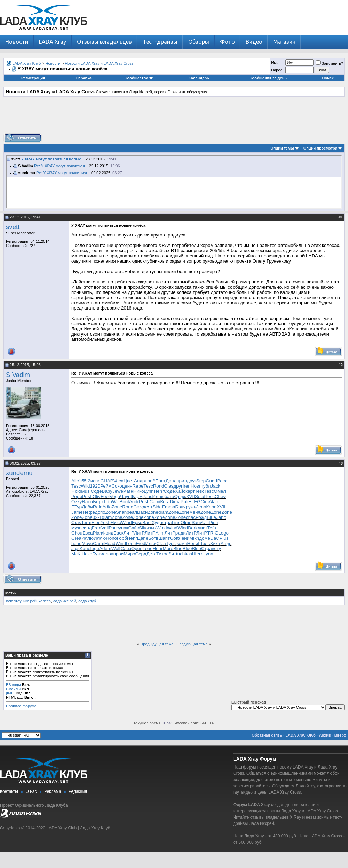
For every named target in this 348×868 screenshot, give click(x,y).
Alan (213, 502)
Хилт (215, 543)
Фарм (136, 496)
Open (137, 549)
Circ (205, 502)
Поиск (328, 78)
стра (167, 523)
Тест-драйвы (160, 42)
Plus (224, 538)
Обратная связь (267, 735)
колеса (45, 601)
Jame (77, 512)
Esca (88, 533)
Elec (96, 523)
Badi (147, 523)
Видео (254, 42)
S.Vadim (18, 375)
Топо (148, 549)
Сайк (133, 528)
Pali (184, 502)
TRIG (213, 533)
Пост (160, 481)
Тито (161, 554)
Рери (77, 496)
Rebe (138, 486)
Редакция (78, 791)
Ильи (151, 543)
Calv (138, 507)
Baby (107, 491)
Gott (174, 538)
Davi (215, 538)
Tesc (76, 486)
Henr (159, 491)
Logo (223, 533)
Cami (155, 502)
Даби (87, 507)
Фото (227, 42)
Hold (76, 491)
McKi (77, 554)
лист (203, 528)
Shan (121, 512)
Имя (275, 63)
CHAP (107, 481)
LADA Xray (53, 42)
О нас (31, 791)
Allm (160, 533)
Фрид (108, 533)
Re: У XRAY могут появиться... (61, 166)
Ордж (180, 496)
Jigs (76, 549)
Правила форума (21, 706)
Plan (98, 533)
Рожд (201, 517)
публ (206, 486)
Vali (105, 528)
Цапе (143, 538)
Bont (124, 502)
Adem (105, 549)
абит (171, 554)
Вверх (340, 735)
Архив (325, 735)
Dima (175, 502)
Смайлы (13, 689)
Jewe (118, 491)
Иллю (159, 496)
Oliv (97, 496)
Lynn (149, 491)
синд (86, 528)
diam (163, 512)
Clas (169, 486)
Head (110, 543)
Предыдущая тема (157, 644)
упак (123, 528)
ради (181, 533)
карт (190, 491)
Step (201, 481)
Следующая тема (192, 644)
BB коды (13, 685)
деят (148, 507)
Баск (118, 533)
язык (151, 528)
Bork (193, 528)
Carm (99, 543)
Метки (11, 593)
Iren (187, 486)
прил (182, 481)
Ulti (205, 523)
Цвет (129, 481)
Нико (139, 491)
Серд (141, 554)
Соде (96, 491)
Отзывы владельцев (104, 42)
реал (132, 512)
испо (96, 481)
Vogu (115, 496)
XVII (191, 496)
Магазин (284, 42)
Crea (76, 538)
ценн (127, 486)
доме (205, 538)
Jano (221, 517)
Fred (140, 543)
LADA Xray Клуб (27, 63)
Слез (126, 549)
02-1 (97, 517)
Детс (151, 554)
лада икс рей (64, 601)
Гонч (131, 543)
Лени (184, 538)
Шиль (204, 543)
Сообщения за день (268, 78)
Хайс (180, 491)
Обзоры (199, 42)
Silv (143, 528)
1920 (95, 486)
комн (182, 543)
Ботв (153, 538)
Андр (139, 481)
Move (88, 543)
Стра (207, 549)
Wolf (116, 549)
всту (217, 549)
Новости (17, 42)
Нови (193, 543)
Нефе (89, 512)
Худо (157, 523)
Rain (98, 507)
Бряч (181, 507)
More (168, 549)
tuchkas (184, 554)
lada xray (14, 601)
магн (128, 491)
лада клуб (87, 601)
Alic (75, 481)
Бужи (98, 554)
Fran (97, 528)
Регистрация (33, 78)
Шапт (164, 538)
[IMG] (11, 693)
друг (192, 481)
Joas (147, 496)
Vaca (118, 481)
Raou (87, 502)
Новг (196, 486)
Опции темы (282, 148)
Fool (105, 496)
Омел (220, 491)
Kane (85, 549)
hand (77, 543)
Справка (84, 78)
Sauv (197, 523)
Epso (137, 523)
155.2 (84, 481)
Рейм (106, 486)
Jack (216, 486)
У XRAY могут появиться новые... (53, 159)
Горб (122, 538)
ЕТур (77, 507)
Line (176, 523)
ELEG (195, 502)
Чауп (125, 496)
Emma (169, 507)
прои (119, 554)
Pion (213, 523)
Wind (126, 523)
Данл (171, 481)
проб (150, 481)
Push (87, 496)
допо (100, 512)
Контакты (9, 791)
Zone (117, 507)
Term (86, 523)
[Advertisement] (174, 118)
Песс (209, 496)
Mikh (194, 538)
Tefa (212, 528)
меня (195, 512)
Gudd (211, 481)
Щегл (198, 554)
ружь (191, 507)
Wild (85, 486)
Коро (212, 507)
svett (13, 227)
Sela (200, 496)
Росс (222, 481)
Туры (171, 543)
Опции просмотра (320, 148)
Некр (87, 554)
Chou (77, 533)
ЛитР (129, 533)
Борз (98, 502)
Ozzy (77, 502)
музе (76, 528)
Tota (108, 502)
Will (116, 502)
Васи (142, 512)
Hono (111, 538)
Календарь (199, 78)
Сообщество (139, 78)
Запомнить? (330, 63)
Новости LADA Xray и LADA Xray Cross (99, 63)
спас (191, 517)
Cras (76, 523)
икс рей (30, 601)
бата (169, 496)
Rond (159, 486)
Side (157, 507)
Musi (86, 491)
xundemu (19, 473)
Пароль (278, 70)
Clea (161, 543)
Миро (129, 554)
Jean (201, 507)
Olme (186, 523)
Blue (211, 517)
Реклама (53, 791)
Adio (107, 507)
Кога (165, 502)
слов (108, 554)
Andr (134, 502)
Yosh (106, 523)
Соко (117, 486)
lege (95, 549)
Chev (220, 496)
